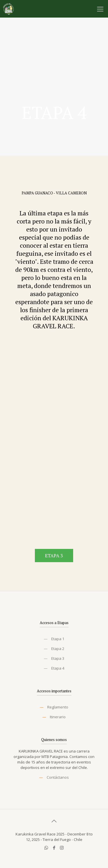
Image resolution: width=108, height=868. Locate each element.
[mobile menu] (100, 9)
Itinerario (58, 717)
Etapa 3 (58, 658)
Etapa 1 (58, 639)
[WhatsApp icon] (46, 848)
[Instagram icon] (62, 848)
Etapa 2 (58, 649)
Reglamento (58, 707)
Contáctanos (58, 777)
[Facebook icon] (54, 848)
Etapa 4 (58, 668)
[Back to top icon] (54, 821)
